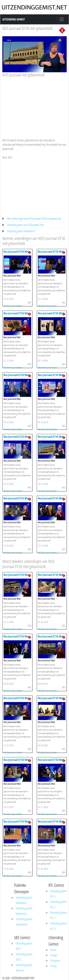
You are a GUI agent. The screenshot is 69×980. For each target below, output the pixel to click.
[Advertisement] (34, 104)
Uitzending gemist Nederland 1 (21, 231)
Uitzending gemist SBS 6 (24, 957)
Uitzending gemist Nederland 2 (24, 911)
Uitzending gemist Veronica (24, 968)
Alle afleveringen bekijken (13, 306)
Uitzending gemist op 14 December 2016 (25, 225)
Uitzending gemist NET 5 (24, 946)
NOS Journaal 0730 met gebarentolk (27, 28)
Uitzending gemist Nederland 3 (24, 922)
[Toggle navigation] (62, 19)
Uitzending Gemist (14, 19)
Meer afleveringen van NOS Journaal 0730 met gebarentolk (34, 219)
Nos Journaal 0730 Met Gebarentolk (16, 253)
